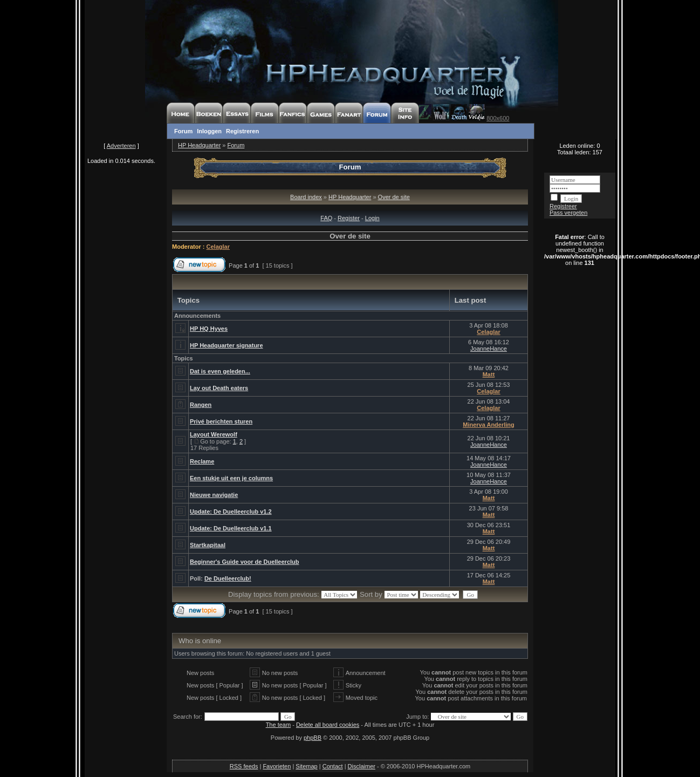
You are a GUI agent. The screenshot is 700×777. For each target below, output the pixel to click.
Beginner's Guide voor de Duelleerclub (245, 562)
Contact (333, 766)
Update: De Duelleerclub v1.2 (231, 512)
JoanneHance (489, 349)
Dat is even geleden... (220, 371)
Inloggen (209, 131)
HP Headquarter (199, 145)
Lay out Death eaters (219, 388)
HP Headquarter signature (227, 345)
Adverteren (121, 146)
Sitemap (306, 766)
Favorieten (277, 766)
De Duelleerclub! (228, 578)
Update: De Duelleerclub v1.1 (231, 528)
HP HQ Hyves (209, 329)
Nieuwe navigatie (214, 495)
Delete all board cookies (328, 725)
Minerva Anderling (489, 425)
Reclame (202, 461)
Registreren (242, 131)
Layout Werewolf (214, 434)
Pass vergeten (568, 213)
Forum (183, 131)
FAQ (326, 218)
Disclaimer (362, 766)
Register (349, 218)
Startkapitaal (208, 545)
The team (278, 725)
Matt (489, 374)
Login (372, 218)
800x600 (498, 118)
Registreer (563, 206)
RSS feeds (244, 766)
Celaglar (218, 247)
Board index (306, 197)
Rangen (201, 405)
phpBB (313, 738)
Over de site (394, 197)
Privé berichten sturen (221, 421)
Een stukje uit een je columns (231, 478)
